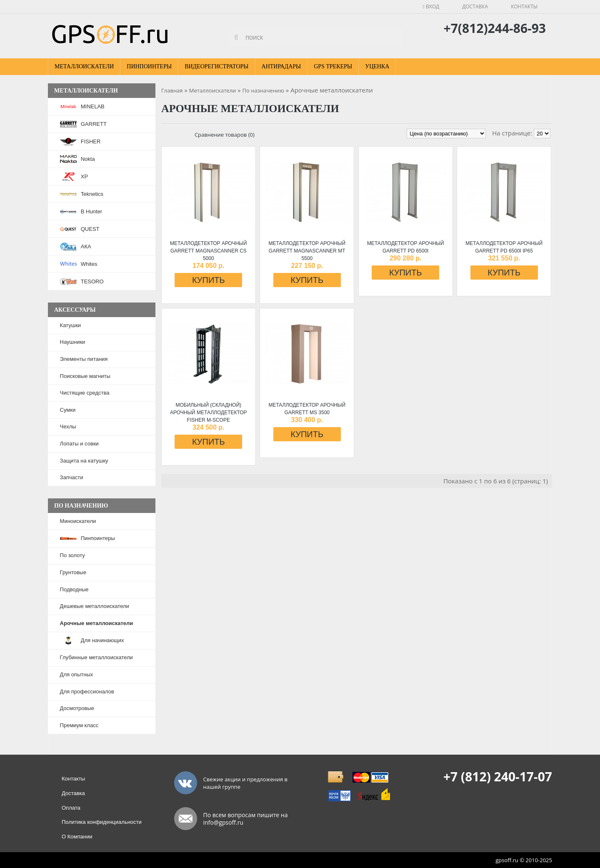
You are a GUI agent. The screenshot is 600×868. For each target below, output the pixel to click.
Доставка (475, 6)
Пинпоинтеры (149, 66)
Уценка (377, 66)
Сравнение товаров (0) (225, 135)
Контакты (524, 6)
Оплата (71, 808)
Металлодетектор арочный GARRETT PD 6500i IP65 (504, 247)
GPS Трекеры (333, 66)
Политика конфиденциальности (102, 822)
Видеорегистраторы (216, 66)
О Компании (77, 837)
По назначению (263, 90)
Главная (172, 90)
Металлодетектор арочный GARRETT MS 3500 (307, 409)
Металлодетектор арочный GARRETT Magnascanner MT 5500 (307, 251)
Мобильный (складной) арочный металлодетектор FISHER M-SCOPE (209, 413)
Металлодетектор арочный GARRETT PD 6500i (406, 247)
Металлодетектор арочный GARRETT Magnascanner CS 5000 (209, 251)
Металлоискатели (84, 66)
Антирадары (281, 66)
